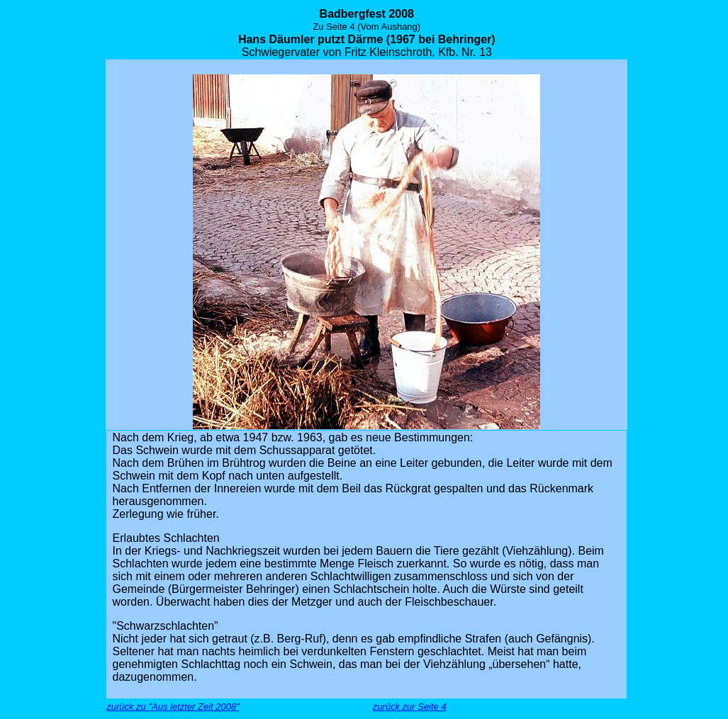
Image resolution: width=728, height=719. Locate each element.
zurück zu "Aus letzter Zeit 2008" (173, 707)
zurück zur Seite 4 (410, 707)
